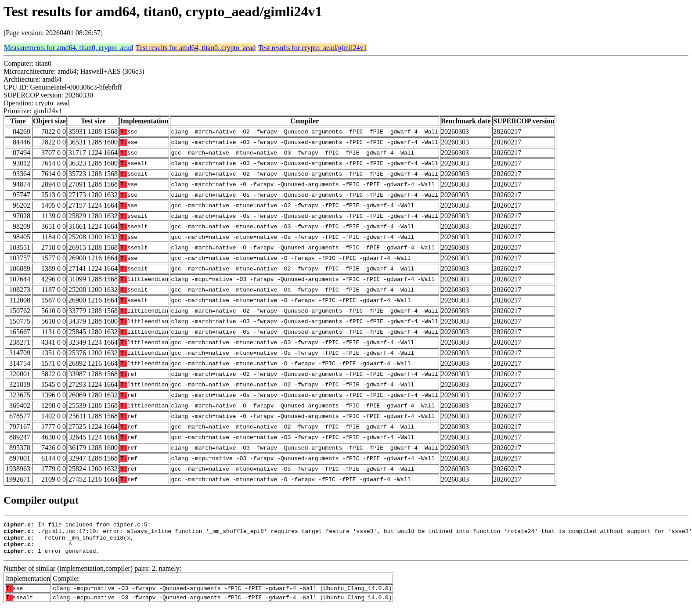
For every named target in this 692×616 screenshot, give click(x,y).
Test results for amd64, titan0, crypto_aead (196, 48)
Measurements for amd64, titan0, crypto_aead (68, 48)
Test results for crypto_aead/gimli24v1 (312, 48)
